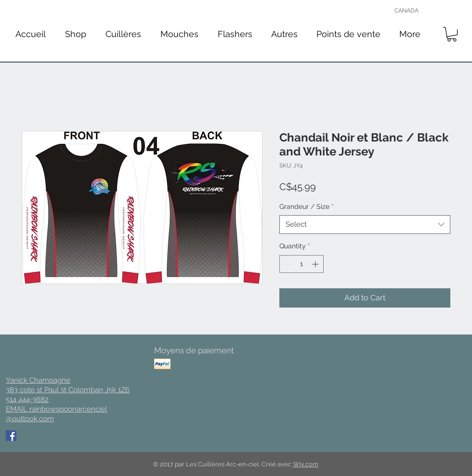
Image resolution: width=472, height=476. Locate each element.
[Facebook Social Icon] (11, 436)
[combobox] (365, 225)
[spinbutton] (302, 264)
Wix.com (306, 464)
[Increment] (316, 264)
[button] (123, 34)
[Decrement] (287, 264)
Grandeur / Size (307, 206)
